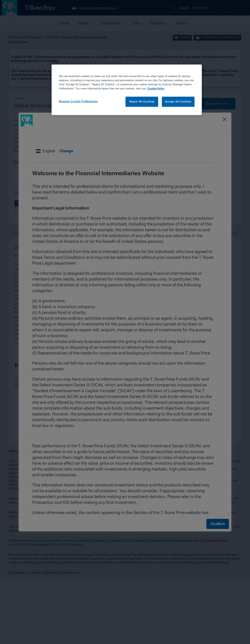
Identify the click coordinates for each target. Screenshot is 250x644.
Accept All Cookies (178, 101)
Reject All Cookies (142, 101)
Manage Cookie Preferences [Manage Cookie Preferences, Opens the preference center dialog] (78, 101)
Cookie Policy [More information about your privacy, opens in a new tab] (156, 88)
